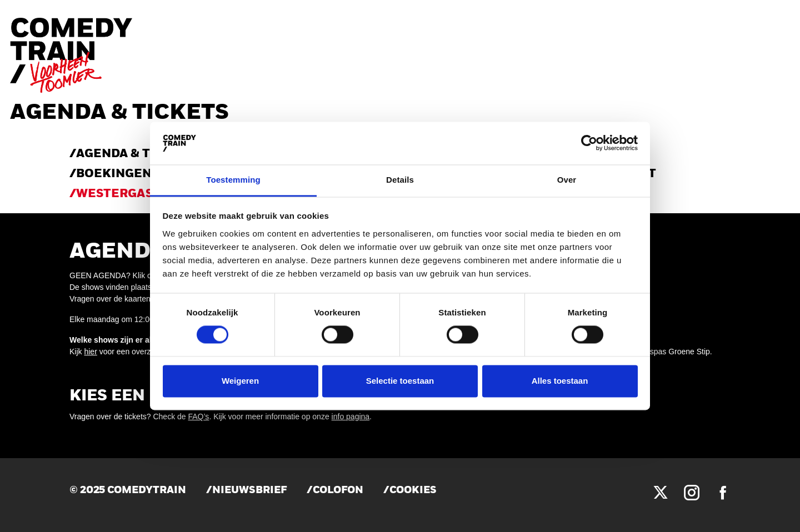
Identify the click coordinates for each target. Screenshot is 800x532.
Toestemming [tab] (233, 180)
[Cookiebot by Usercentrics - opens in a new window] (589, 143)
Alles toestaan (560, 381)
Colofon (338, 491)
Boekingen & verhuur (151, 174)
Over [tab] (567, 180)
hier (90, 352)
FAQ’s (199, 416)
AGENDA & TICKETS (136, 154)
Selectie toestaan (400, 381)
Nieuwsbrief (249, 491)
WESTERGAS (114, 194)
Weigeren (240, 381)
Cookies (413, 491)
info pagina (351, 416)
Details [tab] (400, 180)
